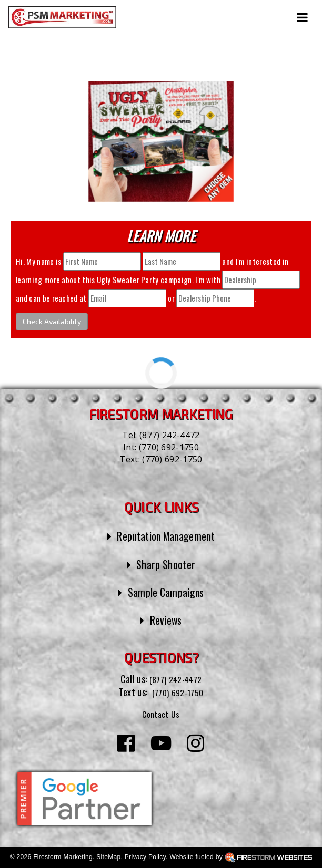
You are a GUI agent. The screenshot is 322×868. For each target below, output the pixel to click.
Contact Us (161, 714)
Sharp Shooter (166, 564)
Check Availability (52, 321)
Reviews (166, 619)
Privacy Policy (145, 857)
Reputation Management (166, 535)
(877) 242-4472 (169, 435)
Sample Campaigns (166, 592)
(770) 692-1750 (169, 447)
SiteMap (108, 857)
